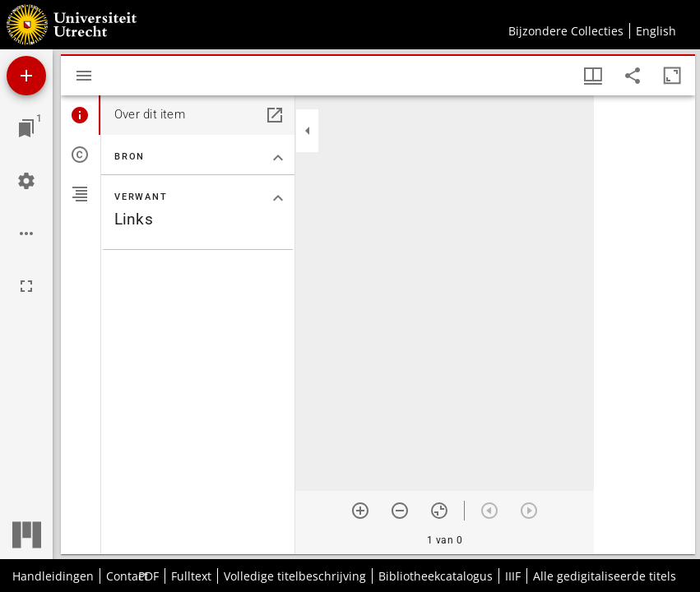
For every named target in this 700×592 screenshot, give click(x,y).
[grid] (644, 325)
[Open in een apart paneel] (275, 115)
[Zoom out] (400, 511)
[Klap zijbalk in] (308, 131)
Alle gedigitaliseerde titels (605, 576)
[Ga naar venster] (26, 128)
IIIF (513, 576)
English (656, 31)
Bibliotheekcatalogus (436, 576)
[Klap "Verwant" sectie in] (278, 198)
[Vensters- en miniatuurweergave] (593, 76)
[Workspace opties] (26, 234)
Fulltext (191, 576)
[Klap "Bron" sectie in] (278, 158)
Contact (127, 576)
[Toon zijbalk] (84, 76)
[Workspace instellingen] (26, 181)
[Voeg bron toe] (26, 76)
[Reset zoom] (439, 511)
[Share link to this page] (633, 76)
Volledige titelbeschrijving (295, 576)
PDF (148, 576)
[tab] (81, 115)
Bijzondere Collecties (566, 31)
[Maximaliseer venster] (672, 76)
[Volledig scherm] (26, 286)
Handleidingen (53, 576)
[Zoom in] (360, 511)
